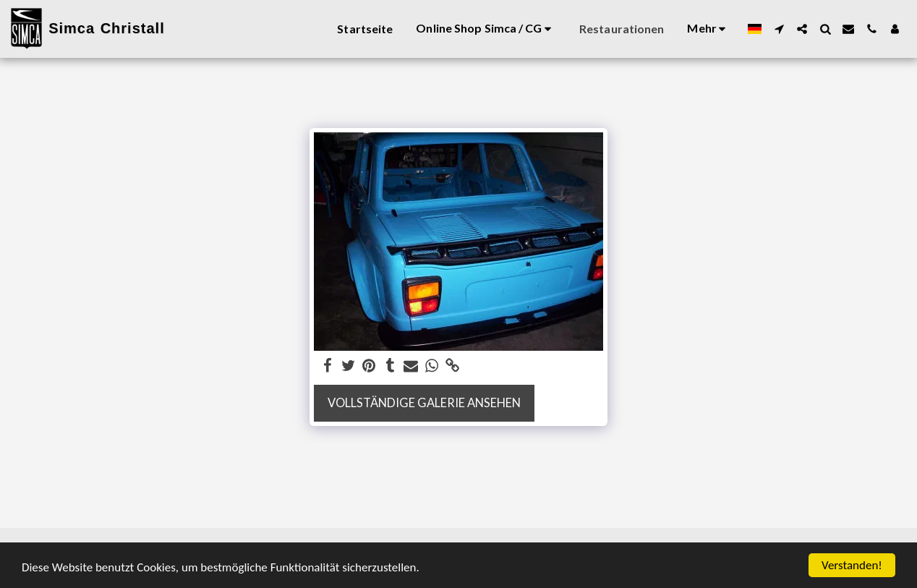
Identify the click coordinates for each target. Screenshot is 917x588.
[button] (779, 29)
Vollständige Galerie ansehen (424, 403)
